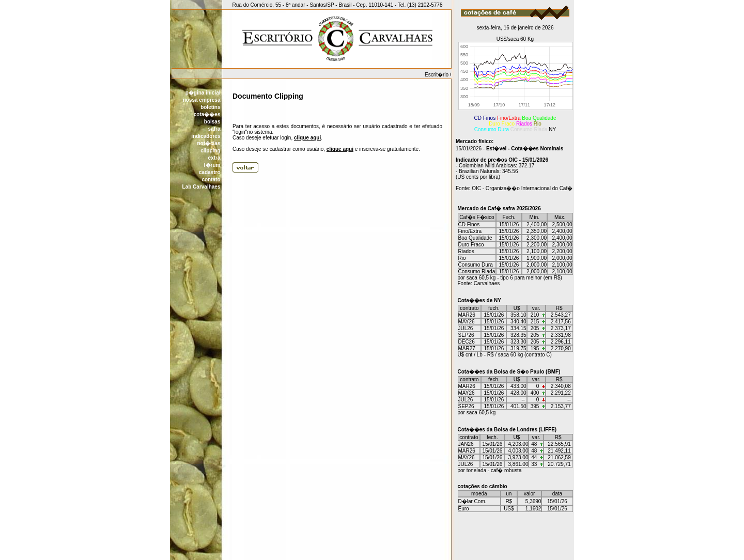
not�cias (208, 143)
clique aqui (307, 138)
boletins (210, 107)
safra (214, 129)
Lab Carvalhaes (202, 187)
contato (211, 180)
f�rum (212, 165)
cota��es (207, 114)
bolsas (212, 122)
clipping (210, 151)
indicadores (206, 136)
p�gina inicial (203, 93)
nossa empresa (202, 100)
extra (214, 158)
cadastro (210, 172)
